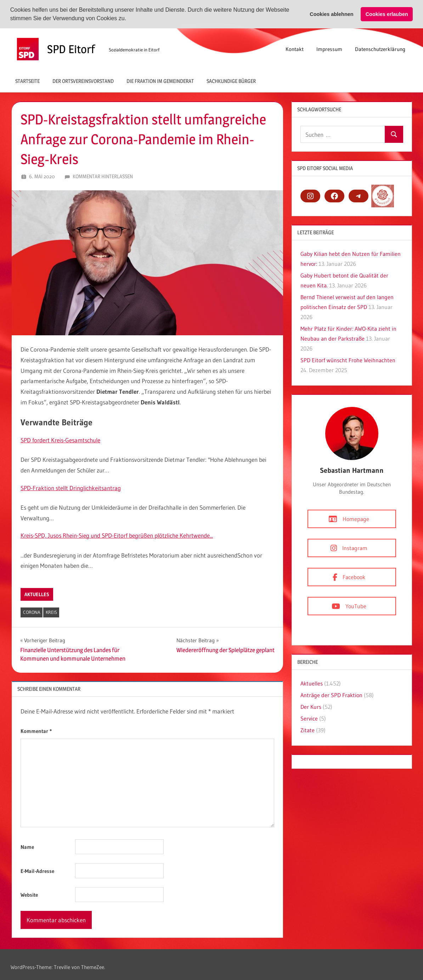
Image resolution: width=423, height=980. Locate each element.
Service (309, 718)
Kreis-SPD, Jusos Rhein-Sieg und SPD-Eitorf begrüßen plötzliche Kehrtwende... (117, 535)
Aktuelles (37, 594)
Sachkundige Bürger (231, 81)
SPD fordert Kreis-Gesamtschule (60, 440)
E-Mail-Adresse (37, 871)
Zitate (308, 730)
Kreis (51, 612)
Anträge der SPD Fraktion (331, 695)
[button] (129, 19)
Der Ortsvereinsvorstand (83, 81)
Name (27, 847)
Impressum (329, 49)
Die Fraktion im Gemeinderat (160, 81)
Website (29, 894)
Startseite (27, 81)
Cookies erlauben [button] (387, 14)
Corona (32, 612)
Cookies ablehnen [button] (331, 14)
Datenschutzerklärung (380, 49)
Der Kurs (311, 706)
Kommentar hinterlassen (103, 176)
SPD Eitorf (71, 49)
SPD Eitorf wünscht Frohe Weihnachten (348, 360)
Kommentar (36, 731)
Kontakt (295, 49)
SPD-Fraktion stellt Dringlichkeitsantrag (71, 488)
